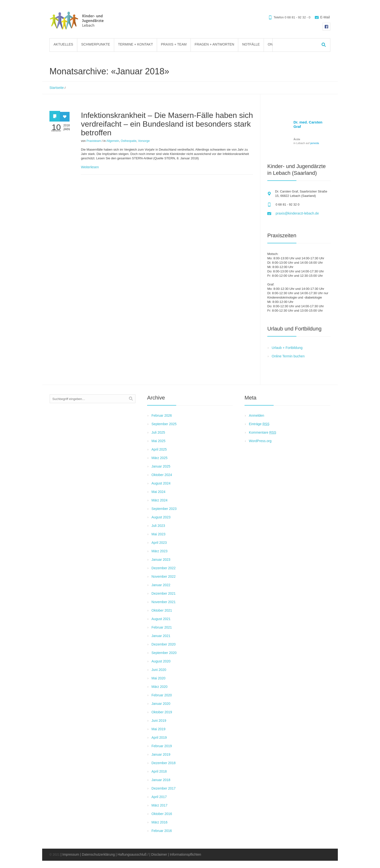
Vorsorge (144, 141)
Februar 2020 (162, 695)
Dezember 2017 (164, 788)
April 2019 (159, 737)
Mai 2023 (158, 534)
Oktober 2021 (162, 610)
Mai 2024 (158, 492)
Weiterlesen (90, 167)
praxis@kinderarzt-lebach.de (297, 213)
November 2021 (164, 602)
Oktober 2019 (162, 712)
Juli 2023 (158, 526)
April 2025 (159, 449)
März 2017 (159, 805)
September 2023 (164, 509)
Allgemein (113, 141)
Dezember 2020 (164, 644)
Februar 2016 (162, 831)
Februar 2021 (162, 627)
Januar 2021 (161, 636)
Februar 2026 (162, 415)
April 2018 (159, 771)
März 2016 (159, 822)
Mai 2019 (158, 729)
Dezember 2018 (164, 763)
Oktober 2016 (162, 814)
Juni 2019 (159, 721)
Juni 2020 (159, 670)
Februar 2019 (162, 746)
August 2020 (161, 661)
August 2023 (161, 517)
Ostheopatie (129, 141)
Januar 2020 (161, 704)
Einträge (259, 424)
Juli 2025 (158, 432)
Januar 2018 (161, 780)
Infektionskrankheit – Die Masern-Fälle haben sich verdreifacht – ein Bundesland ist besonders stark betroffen (167, 124)
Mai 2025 (158, 441)
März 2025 (159, 458)
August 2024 (161, 483)
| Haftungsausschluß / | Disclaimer (141, 854)
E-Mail (325, 17)
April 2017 (159, 797)
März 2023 (159, 551)
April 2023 (159, 543)
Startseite (57, 88)
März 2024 (159, 500)
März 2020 (159, 687)
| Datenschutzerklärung (97, 854)
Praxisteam (94, 141)
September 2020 (164, 653)
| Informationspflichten (185, 854)
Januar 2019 (161, 754)
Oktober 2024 (162, 475)
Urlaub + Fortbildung (287, 348)
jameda (315, 143)
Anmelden (257, 415)
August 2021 (161, 619)
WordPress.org (260, 441)
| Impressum (70, 854)
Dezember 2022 (164, 568)
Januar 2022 (161, 585)
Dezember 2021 (164, 593)
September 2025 (164, 424)
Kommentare (263, 432)
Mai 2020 (158, 678)
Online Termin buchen (288, 356)
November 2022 (164, 576)
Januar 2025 (161, 466)
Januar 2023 (161, 560)
